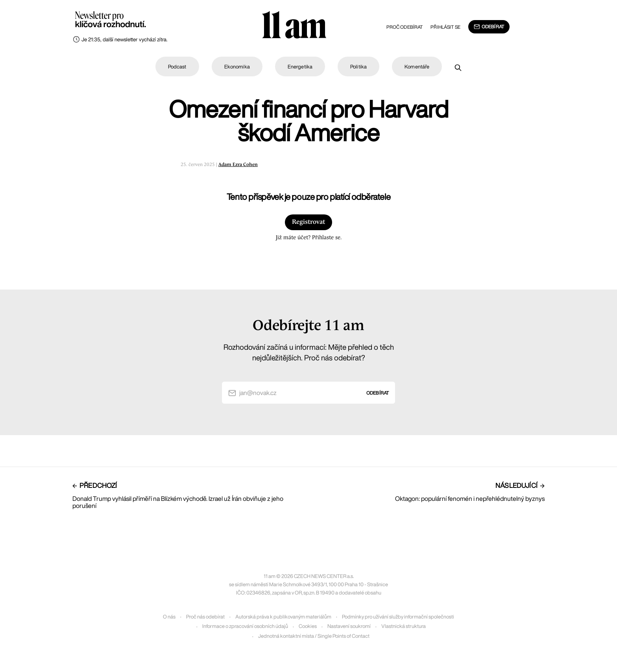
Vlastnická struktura (404, 626)
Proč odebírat (405, 27)
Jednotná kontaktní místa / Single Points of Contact (314, 636)
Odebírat (489, 27)
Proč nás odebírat (205, 617)
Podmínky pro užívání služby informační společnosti (398, 617)
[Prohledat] (458, 68)
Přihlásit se (445, 27)
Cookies (308, 626)
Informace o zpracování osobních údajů (245, 626)
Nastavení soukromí (349, 626)
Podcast (177, 67)
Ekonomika (237, 67)
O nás (169, 617)
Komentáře (417, 67)
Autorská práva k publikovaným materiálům (283, 617)
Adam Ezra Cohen (238, 165)
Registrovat (308, 222)
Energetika (300, 67)
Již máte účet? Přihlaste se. (308, 238)
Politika (358, 67)
